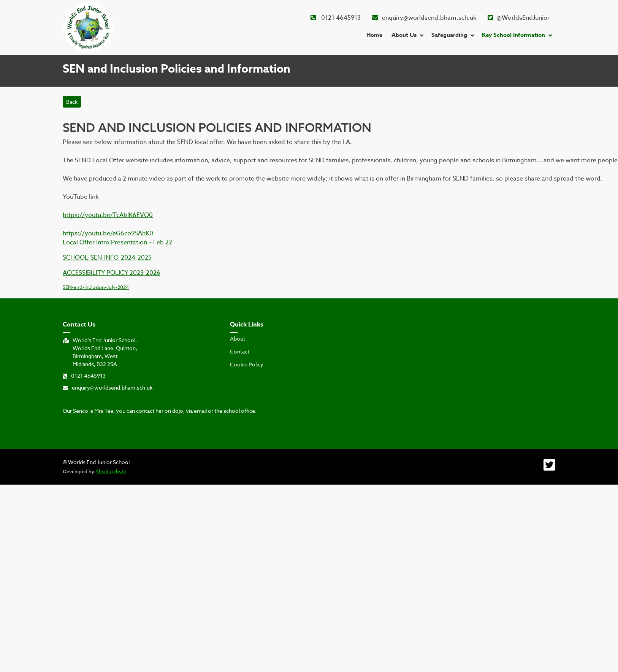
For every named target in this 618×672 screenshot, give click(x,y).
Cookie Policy (247, 365)
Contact (240, 352)
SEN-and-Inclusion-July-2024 (96, 287)
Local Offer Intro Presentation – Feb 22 (117, 242)
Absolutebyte (111, 471)
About (238, 339)
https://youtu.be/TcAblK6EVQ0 (108, 215)
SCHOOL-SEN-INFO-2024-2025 (107, 258)
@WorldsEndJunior (519, 18)
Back (72, 102)
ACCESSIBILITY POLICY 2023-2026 (112, 273)
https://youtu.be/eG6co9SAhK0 (108, 233)
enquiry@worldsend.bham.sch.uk (424, 18)
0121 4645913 (336, 18)
